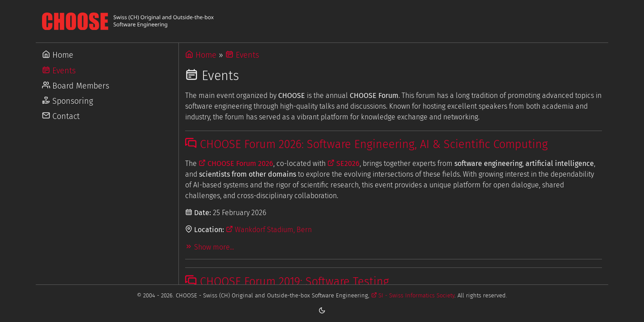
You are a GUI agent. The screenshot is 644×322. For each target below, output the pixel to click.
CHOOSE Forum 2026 (236, 163)
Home (201, 55)
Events (242, 55)
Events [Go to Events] (59, 71)
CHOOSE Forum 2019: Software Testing (287, 282)
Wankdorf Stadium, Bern (269, 230)
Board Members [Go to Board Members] (76, 86)
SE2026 (343, 163)
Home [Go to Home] (58, 55)
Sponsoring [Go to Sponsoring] (68, 101)
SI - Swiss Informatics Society (413, 295)
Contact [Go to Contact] (61, 116)
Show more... (210, 247)
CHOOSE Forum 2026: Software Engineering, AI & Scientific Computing (366, 144)
